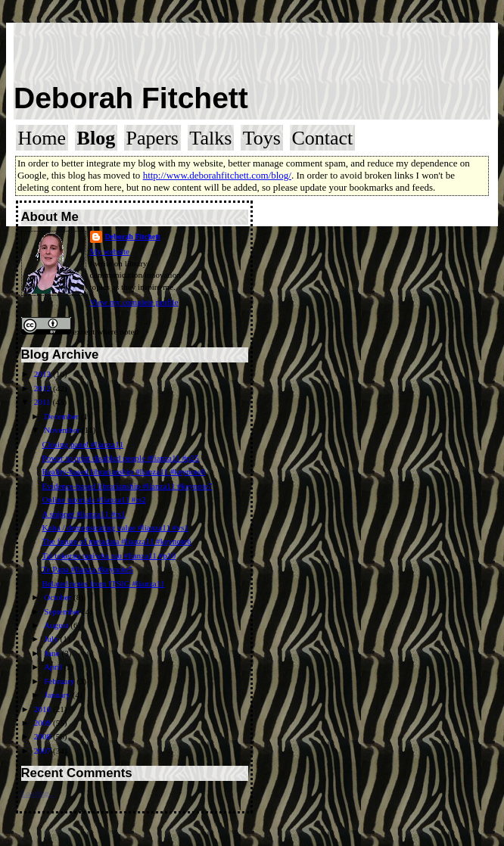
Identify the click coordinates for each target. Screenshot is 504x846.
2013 (44, 374)
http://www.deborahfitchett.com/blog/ (217, 175)
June (53, 653)
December (62, 416)
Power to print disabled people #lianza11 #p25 (120, 458)
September (63, 611)
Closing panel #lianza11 (82, 444)
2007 (44, 751)
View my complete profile (134, 302)
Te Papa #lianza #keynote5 (87, 569)
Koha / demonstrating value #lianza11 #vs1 (115, 527)
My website (110, 251)
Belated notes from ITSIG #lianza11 (103, 583)
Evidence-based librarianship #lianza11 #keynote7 (127, 486)
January (58, 695)
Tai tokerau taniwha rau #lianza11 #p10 (109, 555)
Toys (262, 138)
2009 (44, 723)
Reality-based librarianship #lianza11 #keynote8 (123, 471)
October (59, 597)
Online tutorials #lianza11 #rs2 (94, 499)
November (63, 430)
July (52, 639)
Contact (322, 138)
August (57, 625)
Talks (210, 138)
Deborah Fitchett (131, 98)
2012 (44, 388)
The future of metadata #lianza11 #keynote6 (116, 541)
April (54, 667)
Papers (152, 138)
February (60, 681)
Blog (96, 138)
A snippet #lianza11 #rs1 (83, 514)
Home (42, 138)
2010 (44, 709)
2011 (44, 402)
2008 (44, 736)
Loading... (39, 793)
